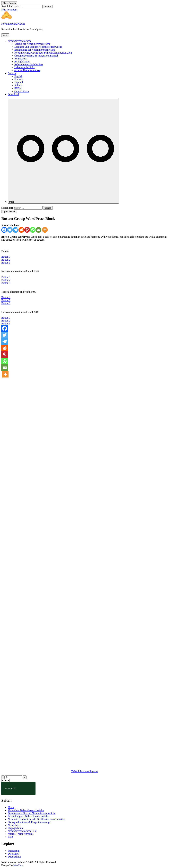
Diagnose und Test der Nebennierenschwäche (38, 47)
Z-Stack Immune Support (84, 771)
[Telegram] (16, 230)
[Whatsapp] (33, 230)
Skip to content (9, 10)
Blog (10, 837)
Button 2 (6, 260)
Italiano (18, 85)
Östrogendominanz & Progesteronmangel (36, 56)
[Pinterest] (27, 230)
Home (11, 807)
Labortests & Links (25, 67)
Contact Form (22, 91)
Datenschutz (14, 857)
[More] (63, 151)
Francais (19, 79)
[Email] (39, 230)
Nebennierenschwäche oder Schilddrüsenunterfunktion (43, 53)
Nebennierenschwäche (13, 24)
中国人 (18, 88)
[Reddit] (21, 230)
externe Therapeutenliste (27, 70)
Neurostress (21, 59)
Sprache (12, 73)
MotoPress (18, 865)
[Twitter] (10, 230)
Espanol (19, 82)
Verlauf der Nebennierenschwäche (32, 44)
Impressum (14, 851)
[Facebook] (4, 230)
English (18, 76)
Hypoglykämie (22, 61)
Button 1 (6, 257)
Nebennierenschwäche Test (29, 64)
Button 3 (6, 263)
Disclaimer (14, 854)
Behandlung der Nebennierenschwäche (35, 50)
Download (13, 94)
